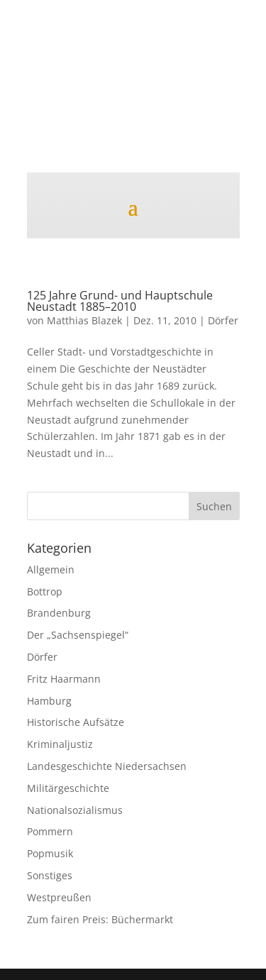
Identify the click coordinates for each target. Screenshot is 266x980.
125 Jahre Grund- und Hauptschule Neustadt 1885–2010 (120, 301)
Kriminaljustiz (60, 744)
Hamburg (49, 701)
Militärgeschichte (68, 788)
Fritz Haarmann (64, 679)
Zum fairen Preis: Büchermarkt (100, 919)
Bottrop (45, 591)
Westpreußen (59, 897)
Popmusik (50, 853)
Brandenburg (59, 613)
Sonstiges (50, 875)
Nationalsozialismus (75, 810)
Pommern (50, 831)
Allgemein (51, 569)
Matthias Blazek (84, 320)
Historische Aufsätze (76, 722)
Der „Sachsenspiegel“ (78, 635)
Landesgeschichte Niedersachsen (107, 766)
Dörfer (223, 320)
